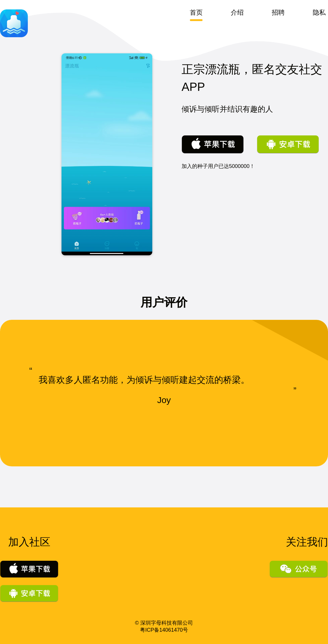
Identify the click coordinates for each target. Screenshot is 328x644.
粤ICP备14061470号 (164, 630)
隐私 (319, 13)
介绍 (237, 13)
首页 (196, 13)
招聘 (278, 13)
